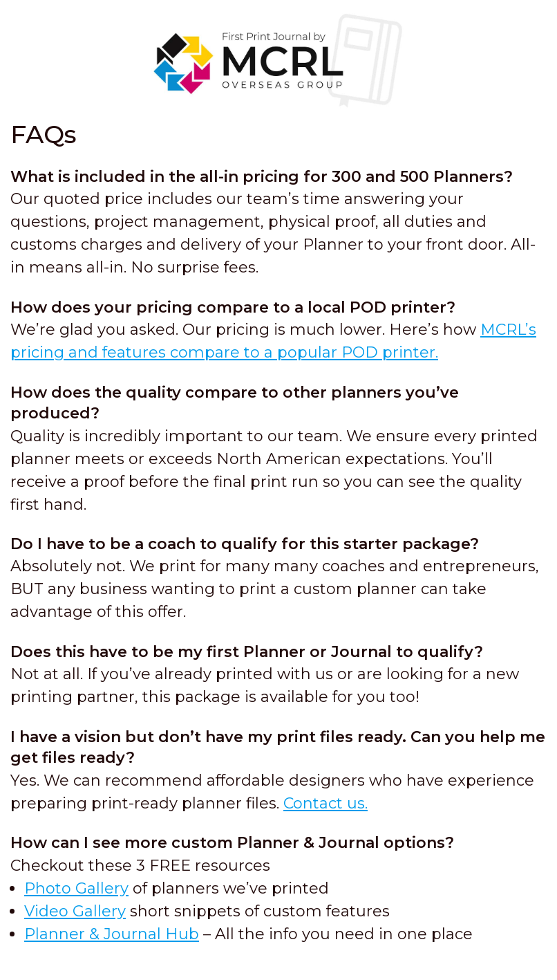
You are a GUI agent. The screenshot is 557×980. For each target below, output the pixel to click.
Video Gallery (75, 911)
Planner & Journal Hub (112, 934)
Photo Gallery (76, 888)
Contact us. (325, 803)
